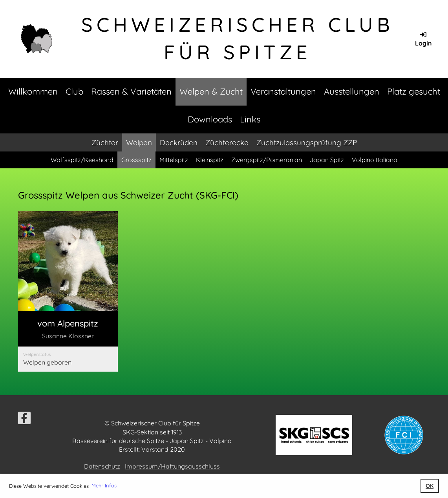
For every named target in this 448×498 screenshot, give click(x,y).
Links (250, 119)
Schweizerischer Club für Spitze (238, 38)
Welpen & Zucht (211, 91)
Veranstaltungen (283, 91)
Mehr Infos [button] (104, 485)
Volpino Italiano (375, 160)
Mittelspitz (174, 160)
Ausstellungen (352, 91)
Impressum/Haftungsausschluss (172, 466)
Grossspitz (136, 160)
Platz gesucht (414, 91)
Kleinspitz (210, 160)
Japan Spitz (327, 160)
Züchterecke (227, 142)
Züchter (105, 142)
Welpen (139, 142)
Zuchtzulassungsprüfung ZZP (307, 142)
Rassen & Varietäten (131, 91)
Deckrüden (179, 142)
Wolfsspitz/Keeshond (82, 160)
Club (74, 91)
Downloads (210, 119)
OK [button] (430, 486)
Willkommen (33, 91)
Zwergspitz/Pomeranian (267, 160)
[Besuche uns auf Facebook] (24, 420)
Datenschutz (102, 466)
